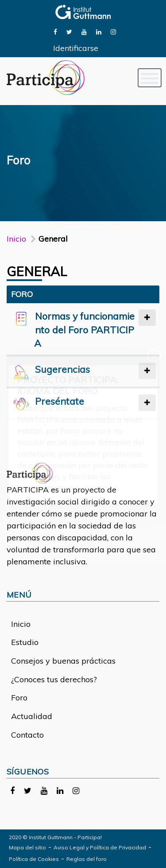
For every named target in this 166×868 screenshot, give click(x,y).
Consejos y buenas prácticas (63, 661)
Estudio (25, 642)
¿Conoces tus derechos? (54, 679)
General (37, 271)
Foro (19, 698)
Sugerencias (62, 369)
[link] (55, 31)
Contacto (27, 735)
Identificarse (76, 48)
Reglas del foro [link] (87, 859)
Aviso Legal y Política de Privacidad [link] (100, 847)
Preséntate (60, 401)
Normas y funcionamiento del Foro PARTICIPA (84, 330)
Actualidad (32, 716)
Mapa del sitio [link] (27, 847)
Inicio (16, 239)
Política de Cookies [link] (34, 859)
